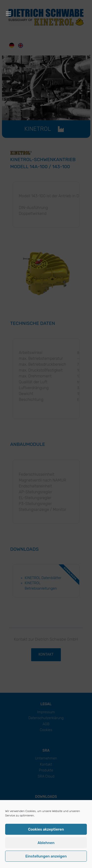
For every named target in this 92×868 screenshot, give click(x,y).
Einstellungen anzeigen (46, 856)
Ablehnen (46, 843)
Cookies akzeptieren (46, 829)
